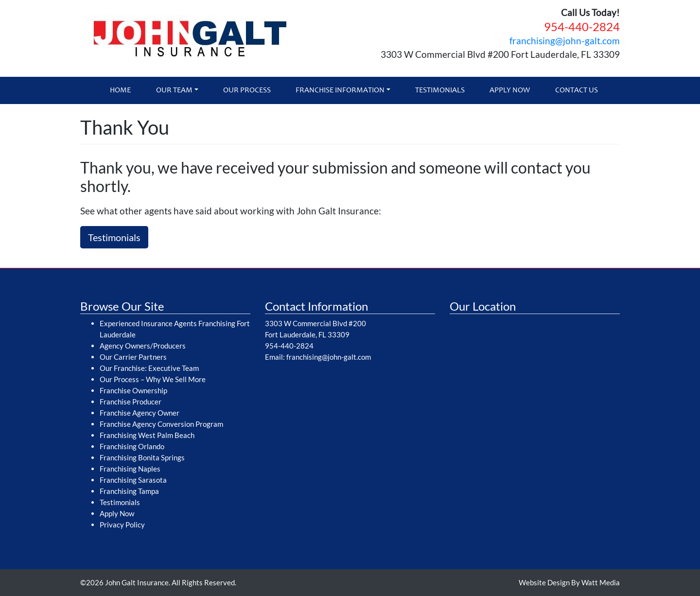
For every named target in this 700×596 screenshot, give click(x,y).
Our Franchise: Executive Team (149, 368)
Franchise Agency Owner (140, 413)
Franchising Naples (130, 469)
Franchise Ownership (133, 390)
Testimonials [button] (114, 237)
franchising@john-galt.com (565, 41)
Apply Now (510, 90)
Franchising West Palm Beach (147, 435)
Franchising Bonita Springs (142, 457)
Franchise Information (340, 90)
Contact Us (577, 90)
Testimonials (440, 90)
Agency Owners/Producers (143, 346)
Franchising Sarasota (133, 480)
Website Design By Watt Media (569, 582)
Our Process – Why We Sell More (153, 379)
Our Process (247, 90)
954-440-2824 (582, 26)
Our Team (174, 90)
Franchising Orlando (132, 446)
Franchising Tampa (129, 491)
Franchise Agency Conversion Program (161, 424)
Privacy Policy (122, 525)
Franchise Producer (131, 402)
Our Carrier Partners (133, 357)
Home (120, 90)
